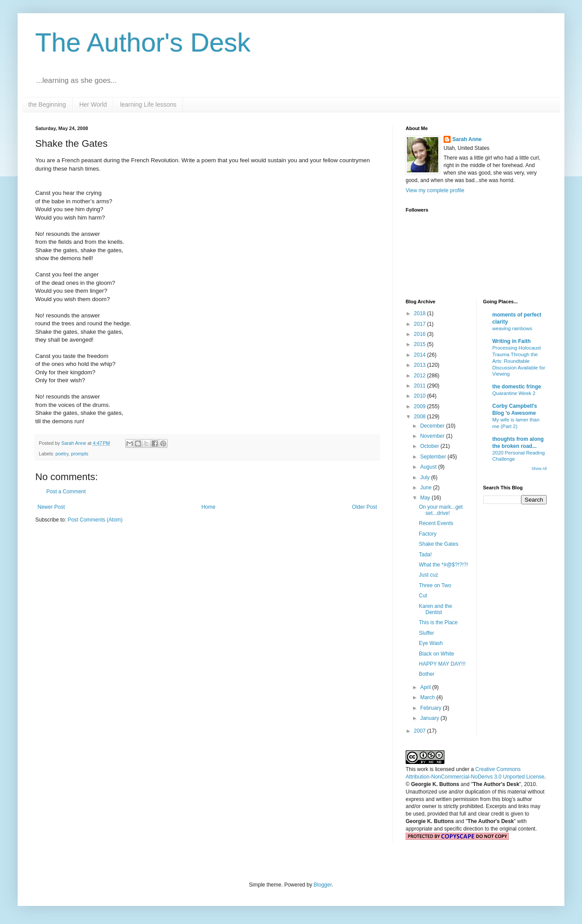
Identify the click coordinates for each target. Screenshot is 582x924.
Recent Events (436, 523)
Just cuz (429, 575)
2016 (421, 334)
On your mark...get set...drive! (441, 510)
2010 (421, 396)
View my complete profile (435, 190)
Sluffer (426, 633)
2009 (421, 406)
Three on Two (435, 585)
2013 (421, 365)
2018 (421, 313)
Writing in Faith (512, 341)
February (431, 708)
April (426, 687)
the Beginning (47, 104)
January (430, 718)
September (434, 457)
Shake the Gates (438, 544)
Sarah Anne (467, 139)
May (426, 498)
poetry (62, 454)
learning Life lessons (148, 104)
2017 (421, 324)
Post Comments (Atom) (95, 520)
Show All (539, 469)
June (427, 488)
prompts (80, 454)
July (426, 477)
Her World (93, 104)
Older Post (364, 507)
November (433, 436)
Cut (423, 596)
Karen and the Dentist (435, 609)
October (430, 446)
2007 (421, 731)
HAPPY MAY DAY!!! (442, 664)
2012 (421, 376)
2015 (421, 344)
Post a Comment (66, 492)
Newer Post (51, 507)
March (428, 697)
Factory (428, 534)
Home (209, 507)
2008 (421, 417)
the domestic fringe (517, 387)
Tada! (425, 555)
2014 (421, 355)
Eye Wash (431, 643)
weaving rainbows (513, 328)
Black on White (436, 654)
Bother (427, 674)
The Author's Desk (143, 43)
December (433, 426)
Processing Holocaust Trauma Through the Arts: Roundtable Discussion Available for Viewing (519, 361)
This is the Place (438, 622)
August (429, 467)
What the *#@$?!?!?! (444, 565)
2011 (421, 386)
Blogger (323, 885)
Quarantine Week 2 (514, 393)
